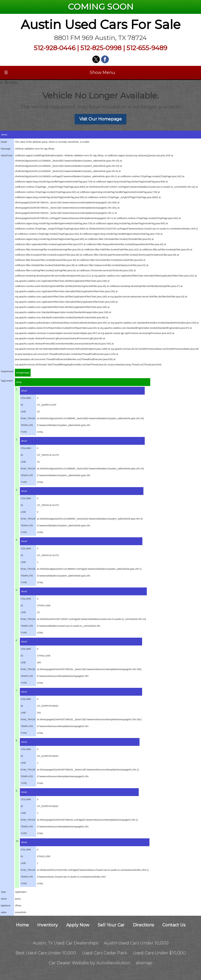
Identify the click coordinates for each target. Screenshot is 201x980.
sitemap (144, 963)
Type (3, 892)
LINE (23, 412)
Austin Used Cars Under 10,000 (136, 943)
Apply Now (78, 925)
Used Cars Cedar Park (105, 953)
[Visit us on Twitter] (96, 59)
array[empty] (23, 373)
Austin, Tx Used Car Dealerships (65, 943)
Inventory (48, 925)
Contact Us (174, 925)
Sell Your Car (111, 925)
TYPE (24, 432)
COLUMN (26, 398)
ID (22, 405)
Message (6, 149)
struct (4, 135)
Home (22, 925)
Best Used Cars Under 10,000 (46, 953)
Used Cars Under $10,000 (159, 953)
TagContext (7, 381)
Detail (4, 142)
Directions (143, 925)
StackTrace (7, 155)
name (4, 899)
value (4, 912)
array (19, 382)
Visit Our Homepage (100, 119)
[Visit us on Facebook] (105, 59)
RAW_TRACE (28, 418)
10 (17, 841)
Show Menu (60, 73)
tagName (6, 906)
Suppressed (7, 371)
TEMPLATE (27, 425)
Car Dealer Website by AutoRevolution (89, 963)
